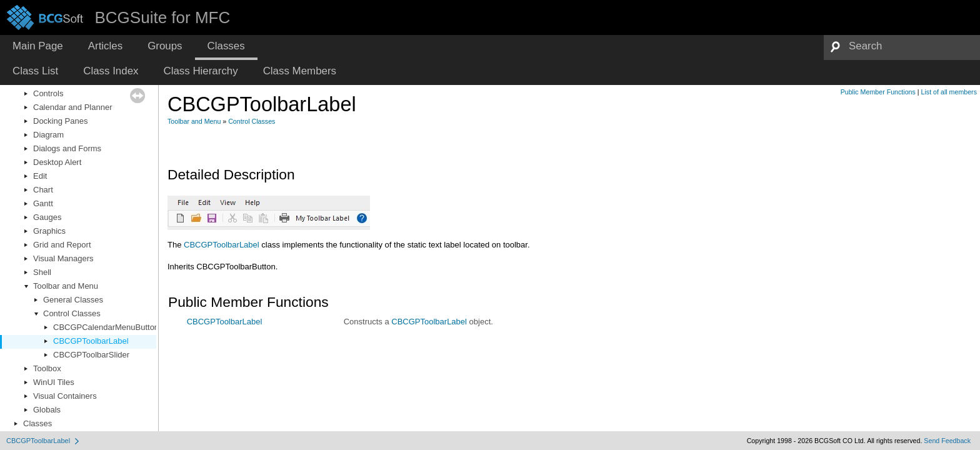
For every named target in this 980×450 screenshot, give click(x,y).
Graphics (49, 231)
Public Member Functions (878, 92)
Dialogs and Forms (67, 148)
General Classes (73, 300)
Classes (37, 423)
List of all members (949, 92)
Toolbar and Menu (66, 286)
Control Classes (72, 313)
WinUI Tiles (54, 382)
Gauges (47, 217)
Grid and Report (62, 245)
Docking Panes (60, 121)
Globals (47, 410)
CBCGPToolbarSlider (91, 355)
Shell (42, 272)
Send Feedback (947, 441)
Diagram (48, 135)
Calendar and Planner (72, 107)
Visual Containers (65, 396)
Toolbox (47, 368)
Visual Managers (63, 258)
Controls (48, 93)
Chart (43, 190)
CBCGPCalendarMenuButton (106, 327)
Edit (40, 176)
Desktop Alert (57, 162)
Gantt (43, 203)
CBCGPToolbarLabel (91, 341)
